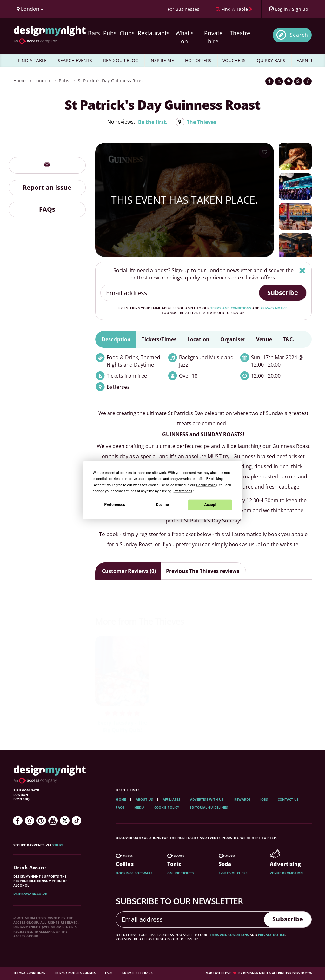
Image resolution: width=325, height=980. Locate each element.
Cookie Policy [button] (206, 485)
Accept (210, 505)
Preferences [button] (183, 491)
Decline (162, 505)
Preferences (115, 505)
